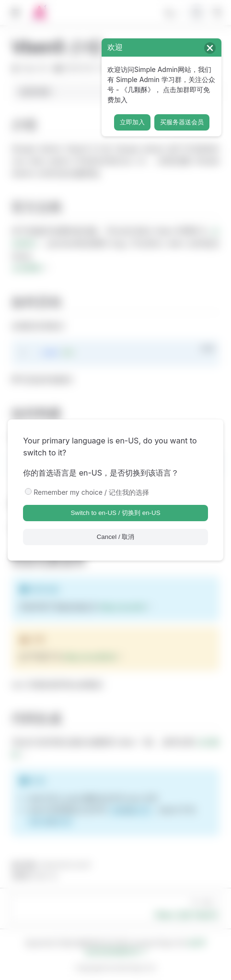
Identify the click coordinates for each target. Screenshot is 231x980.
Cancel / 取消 (116, 537)
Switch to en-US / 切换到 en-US (115, 513)
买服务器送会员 (182, 122)
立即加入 (132, 122)
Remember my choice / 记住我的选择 (91, 492)
